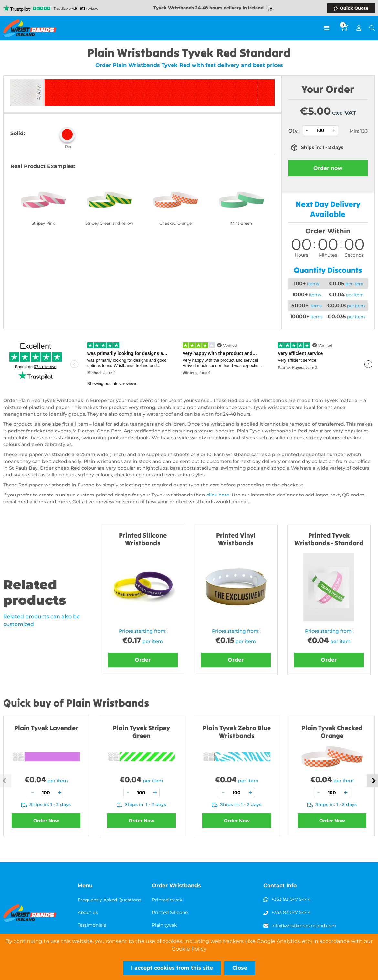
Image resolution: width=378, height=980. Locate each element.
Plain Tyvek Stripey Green (141, 732)
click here (218, 495)
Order (143, 660)
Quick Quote (354, 8)
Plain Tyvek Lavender (46, 728)
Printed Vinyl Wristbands (236, 539)
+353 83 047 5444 (291, 899)
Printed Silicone (170, 912)
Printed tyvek (167, 900)
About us (88, 912)
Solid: (18, 133)
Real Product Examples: (43, 166)
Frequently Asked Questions (109, 900)
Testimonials (92, 925)
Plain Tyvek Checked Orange (332, 732)
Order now (328, 168)
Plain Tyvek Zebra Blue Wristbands (237, 732)
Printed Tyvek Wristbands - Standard (329, 539)
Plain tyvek (164, 925)
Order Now (46, 821)
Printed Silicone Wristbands (143, 539)
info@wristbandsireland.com (304, 926)
